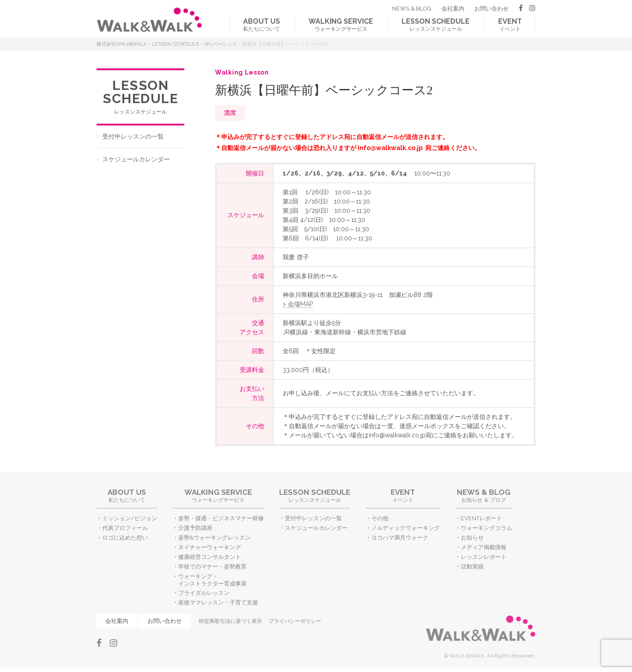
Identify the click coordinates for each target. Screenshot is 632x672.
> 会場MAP (298, 304)
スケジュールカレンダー (136, 159)
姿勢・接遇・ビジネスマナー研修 (221, 518)
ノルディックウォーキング (406, 528)
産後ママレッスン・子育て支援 (218, 602)
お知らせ (472, 538)
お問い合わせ (492, 9)
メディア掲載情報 (484, 547)
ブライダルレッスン (204, 593)
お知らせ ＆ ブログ (484, 495)
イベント (510, 25)
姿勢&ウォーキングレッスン (214, 538)
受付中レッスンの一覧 (133, 136)
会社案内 (453, 9)
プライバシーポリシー (295, 621)
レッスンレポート (484, 557)
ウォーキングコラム (487, 528)
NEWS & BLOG (412, 9)
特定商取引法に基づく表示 (230, 621)
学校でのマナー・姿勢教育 (212, 567)
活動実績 (472, 567)
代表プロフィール (125, 528)
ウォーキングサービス (341, 25)
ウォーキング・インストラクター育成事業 (212, 580)
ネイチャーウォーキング (210, 547)
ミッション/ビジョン (130, 518)
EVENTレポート (481, 518)
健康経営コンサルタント (210, 557)
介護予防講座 (195, 528)
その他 (380, 518)
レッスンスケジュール (436, 25)
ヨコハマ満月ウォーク (400, 538)
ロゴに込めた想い (125, 538)
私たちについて (262, 25)
